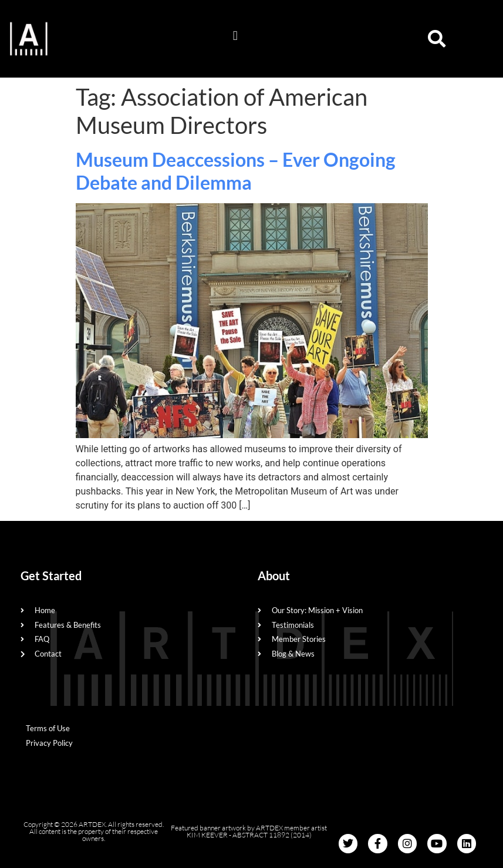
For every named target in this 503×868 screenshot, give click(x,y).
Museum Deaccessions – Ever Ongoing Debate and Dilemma (236, 171)
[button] (235, 36)
